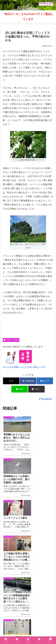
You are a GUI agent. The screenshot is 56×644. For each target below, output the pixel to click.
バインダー (28, 630)
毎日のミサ (41, 626)
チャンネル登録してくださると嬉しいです (24, 367)
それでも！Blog (11, 340)
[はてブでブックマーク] (45, 381)
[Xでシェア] (11, 381)
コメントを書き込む (28, 577)
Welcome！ (15, 622)
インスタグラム (15, 626)
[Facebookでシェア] (28, 381)
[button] (36, 389)
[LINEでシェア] (20, 389)
